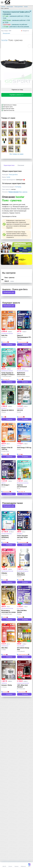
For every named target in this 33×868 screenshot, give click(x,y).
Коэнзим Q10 (20, 408)
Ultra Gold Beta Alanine (22, 611)
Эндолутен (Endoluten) (5, 537)
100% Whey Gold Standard (22, 686)
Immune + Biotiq (7, 685)
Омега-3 (19, 334)
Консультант (6, 33)
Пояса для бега (13, 175)
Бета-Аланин (20, 608)
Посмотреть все (9, 292)
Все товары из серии (16, 154)
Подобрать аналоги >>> (17, 95)
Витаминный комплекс (7, 334)
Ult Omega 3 (5, 485)
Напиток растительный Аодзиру (22, 487)
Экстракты (20, 534)
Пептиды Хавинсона (6, 534)
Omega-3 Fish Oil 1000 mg (7, 448)
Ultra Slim (5, 648)
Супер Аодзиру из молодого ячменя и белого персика (8, 375)
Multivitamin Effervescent (21, 374)
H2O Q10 (20, 410)
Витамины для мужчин (23, 571)
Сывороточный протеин (23, 683)
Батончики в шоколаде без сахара (8, 611)
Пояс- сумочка (18, 192)
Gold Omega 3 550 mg (24, 448)
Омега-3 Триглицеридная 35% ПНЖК (24, 337)
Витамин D (4, 408)
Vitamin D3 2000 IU (8, 410)
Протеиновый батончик (7, 571)
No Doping (18, 187)
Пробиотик (4, 683)
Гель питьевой (21, 646)
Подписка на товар (16, 90)
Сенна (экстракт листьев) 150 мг (23, 537)
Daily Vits (4, 335)
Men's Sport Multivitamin (21, 574)
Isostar (5, 40)
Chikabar (4, 573)
